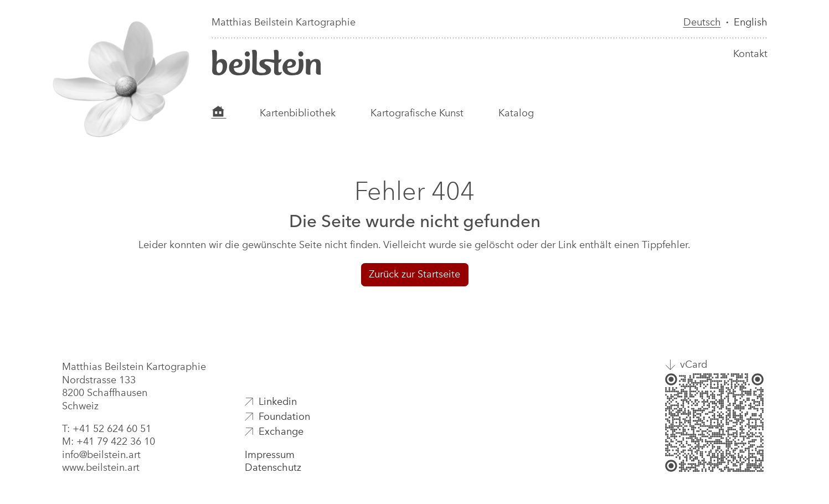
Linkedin (278, 402)
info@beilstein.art (101, 455)
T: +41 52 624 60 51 (107, 429)
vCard (694, 364)
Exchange (281, 431)
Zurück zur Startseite (414, 274)
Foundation (284, 416)
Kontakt (750, 54)
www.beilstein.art (101, 467)
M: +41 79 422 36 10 (109, 441)
